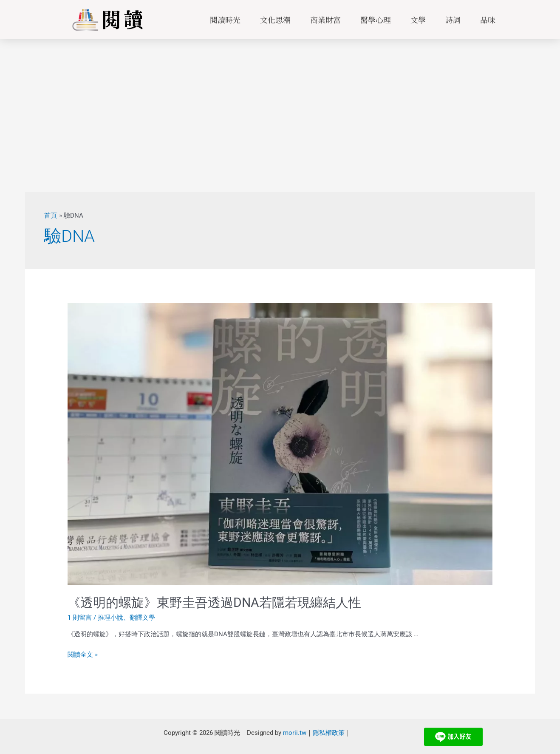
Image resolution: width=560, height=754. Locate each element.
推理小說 (110, 618)
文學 (418, 20)
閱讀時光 (225, 20)
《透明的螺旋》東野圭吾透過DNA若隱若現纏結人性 (214, 602)
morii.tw (295, 732)
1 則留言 (80, 618)
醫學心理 (376, 20)
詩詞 (453, 20)
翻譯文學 (142, 618)
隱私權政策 (329, 732)
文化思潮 (275, 20)
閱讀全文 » (83, 654)
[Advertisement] (280, 103)
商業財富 (325, 20)
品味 (488, 20)
